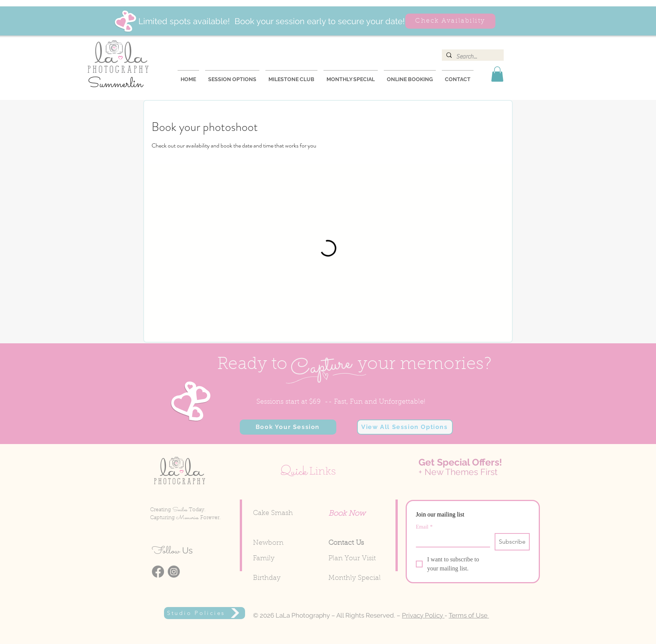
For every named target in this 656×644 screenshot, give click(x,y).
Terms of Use (469, 615)
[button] (497, 74)
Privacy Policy (423, 615)
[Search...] (472, 57)
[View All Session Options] (405, 427)
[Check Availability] (450, 21)
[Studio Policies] (205, 613)
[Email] (451, 540)
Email (424, 527)
